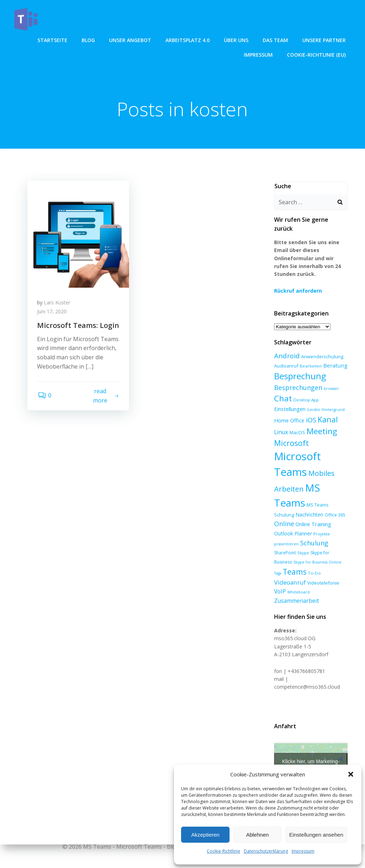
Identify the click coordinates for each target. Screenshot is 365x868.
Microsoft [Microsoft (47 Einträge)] (291, 434)
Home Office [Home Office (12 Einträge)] (289, 411)
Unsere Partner (325, 39)
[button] (351, 774)
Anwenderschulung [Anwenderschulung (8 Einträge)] (322, 348)
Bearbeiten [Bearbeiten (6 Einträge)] (310, 357)
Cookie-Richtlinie (223, 851)
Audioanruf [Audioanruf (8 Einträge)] (286, 357)
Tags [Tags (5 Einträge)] (327, 553)
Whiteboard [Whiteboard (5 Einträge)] (331, 574)
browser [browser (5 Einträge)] (331, 380)
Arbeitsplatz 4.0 (188, 39)
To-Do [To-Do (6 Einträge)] (305, 564)
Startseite (53, 39)
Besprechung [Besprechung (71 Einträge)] (299, 368)
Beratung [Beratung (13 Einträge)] (335, 356)
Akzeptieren (205, 835)
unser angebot (131, 39)
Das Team (276, 39)
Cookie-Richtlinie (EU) (317, 54)
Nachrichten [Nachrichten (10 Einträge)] (309, 506)
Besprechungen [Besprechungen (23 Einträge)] (297, 379)
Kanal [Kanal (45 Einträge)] (327, 410)
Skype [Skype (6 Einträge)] (302, 544)
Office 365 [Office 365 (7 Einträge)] (334, 506)
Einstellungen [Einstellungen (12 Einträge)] (289, 400)
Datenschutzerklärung (266, 851)
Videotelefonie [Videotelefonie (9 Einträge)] (289, 574)
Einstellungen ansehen (316, 835)
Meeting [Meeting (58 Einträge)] (321, 422)
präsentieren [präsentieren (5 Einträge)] (286, 535)
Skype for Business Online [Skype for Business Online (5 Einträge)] (297, 553)
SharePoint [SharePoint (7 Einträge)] (284, 544)
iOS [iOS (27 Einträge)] (310, 411)
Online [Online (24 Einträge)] (283, 515)
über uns (237, 39)
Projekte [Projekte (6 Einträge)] (321, 525)
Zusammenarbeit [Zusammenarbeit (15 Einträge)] (296, 582)
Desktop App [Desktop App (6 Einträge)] (305, 391)
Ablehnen (257, 835)
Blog (89, 39)
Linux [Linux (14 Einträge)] (280, 423)
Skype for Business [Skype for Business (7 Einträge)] (329, 544)
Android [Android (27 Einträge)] (286, 347)
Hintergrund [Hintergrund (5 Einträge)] (332, 401)
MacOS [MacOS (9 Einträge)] (297, 423)
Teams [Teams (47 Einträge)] (285, 563)
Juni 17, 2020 (53, 313)
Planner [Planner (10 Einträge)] (302, 525)
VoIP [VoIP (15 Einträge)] (313, 573)
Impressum (303, 851)
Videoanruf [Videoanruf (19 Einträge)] (329, 564)
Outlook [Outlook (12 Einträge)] (283, 524)
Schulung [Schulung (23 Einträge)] (313, 534)
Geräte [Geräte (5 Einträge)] (313, 401)
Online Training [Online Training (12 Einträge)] (313, 515)
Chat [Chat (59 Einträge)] (282, 390)
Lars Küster (58, 304)
